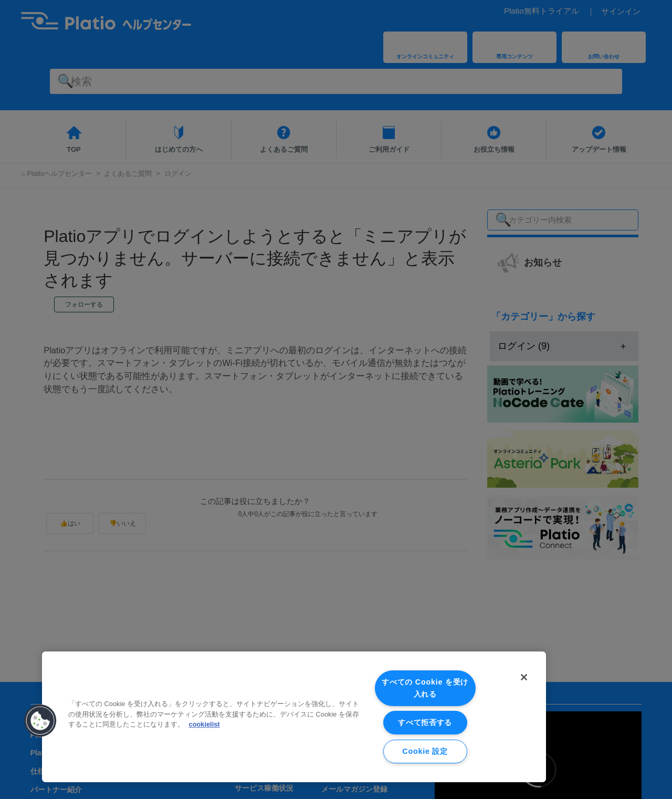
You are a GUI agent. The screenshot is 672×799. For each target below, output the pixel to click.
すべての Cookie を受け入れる (425, 688)
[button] (40, 721)
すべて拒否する (425, 722)
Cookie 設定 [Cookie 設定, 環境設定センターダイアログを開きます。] (425, 751)
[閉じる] (524, 677)
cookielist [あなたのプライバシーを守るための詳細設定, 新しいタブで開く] (204, 724)
